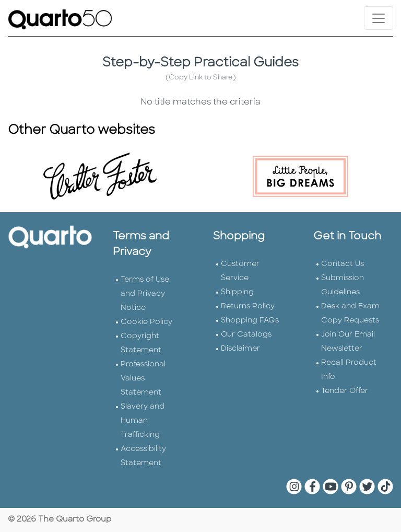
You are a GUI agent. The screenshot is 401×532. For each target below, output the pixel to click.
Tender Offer (345, 391)
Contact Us (343, 264)
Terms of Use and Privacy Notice (145, 294)
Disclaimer (240, 349)
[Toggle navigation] (379, 18)
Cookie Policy (146, 322)
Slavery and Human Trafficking (143, 421)
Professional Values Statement (143, 379)
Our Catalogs (246, 335)
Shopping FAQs (250, 321)
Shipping (237, 292)
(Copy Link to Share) (201, 78)
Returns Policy (248, 307)
